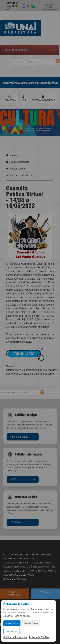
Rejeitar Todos (31, 623)
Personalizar (12, 631)
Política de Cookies (39, 637)
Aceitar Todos (12, 623)
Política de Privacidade (15, 637)
